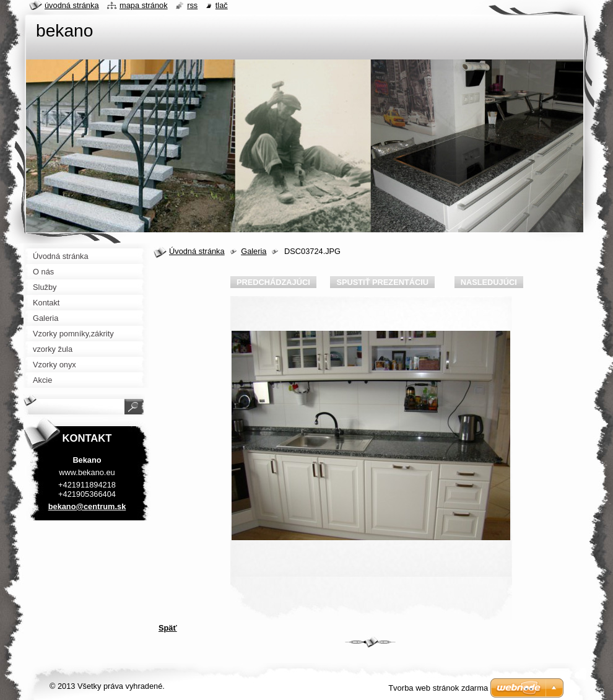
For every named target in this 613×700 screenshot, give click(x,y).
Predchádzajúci (273, 282)
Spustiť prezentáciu (382, 282)
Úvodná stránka (197, 251)
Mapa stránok (144, 5)
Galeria (254, 251)
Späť (168, 628)
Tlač (222, 5)
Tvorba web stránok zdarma (438, 688)
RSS (192, 5)
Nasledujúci (489, 282)
